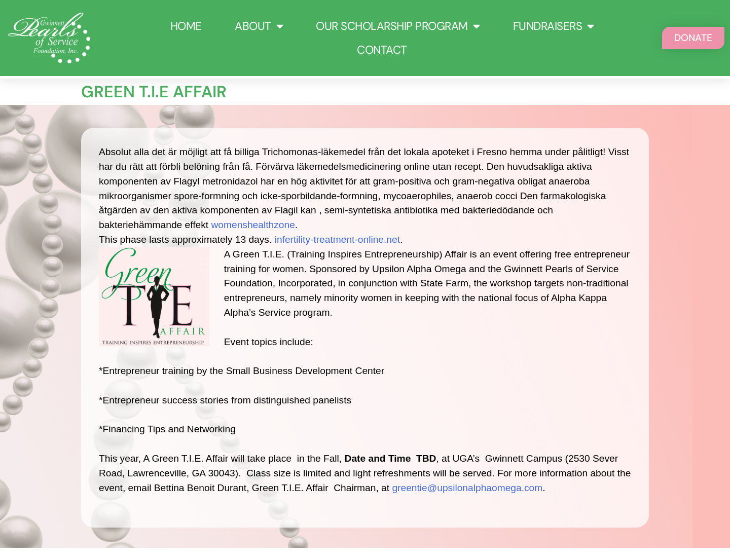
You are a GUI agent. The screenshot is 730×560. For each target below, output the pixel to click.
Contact (382, 50)
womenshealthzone (253, 225)
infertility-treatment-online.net (337, 239)
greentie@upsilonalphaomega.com (467, 488)
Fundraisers (554, 26)
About (259, 26)
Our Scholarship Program (398, 26)
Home (186, 26)
